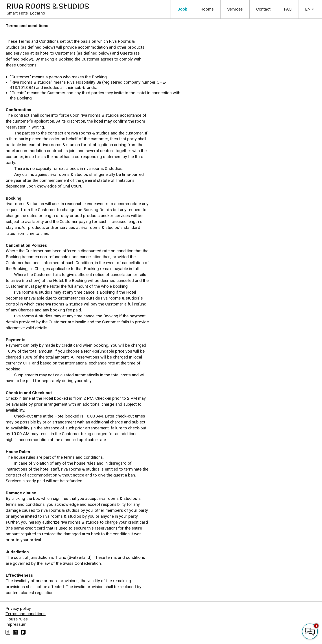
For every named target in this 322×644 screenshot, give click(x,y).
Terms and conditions (26, 614)
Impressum (16, 624)
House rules (17, 619)
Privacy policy (18, 608)
